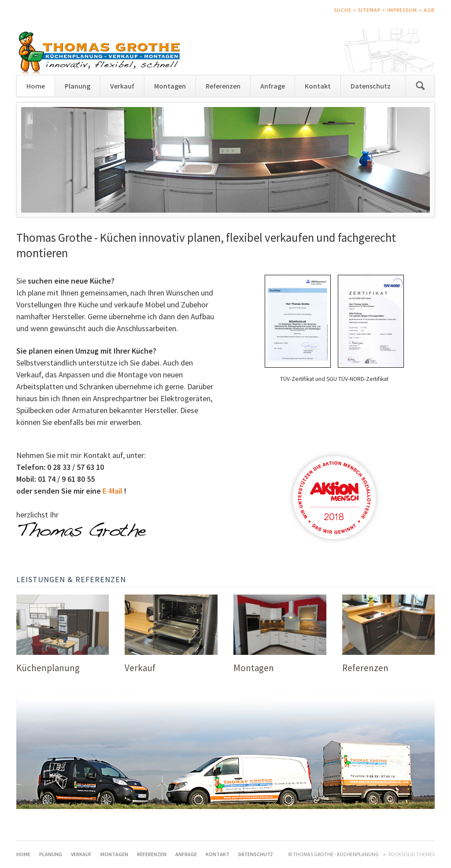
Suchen (420, 86)
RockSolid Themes (412, 854)
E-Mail (113, 491)
